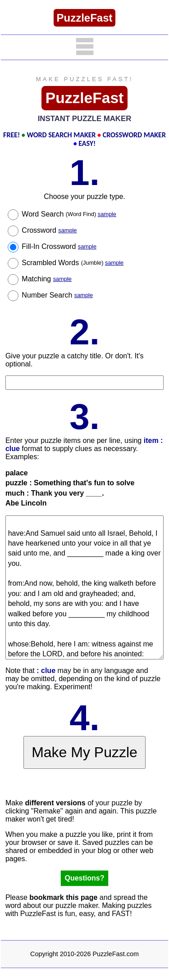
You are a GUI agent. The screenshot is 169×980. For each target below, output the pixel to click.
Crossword (49, 230)
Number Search (57, 295)
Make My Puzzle (84, 752)
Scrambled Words (73, 263)
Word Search (69, 214)
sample (107, 214)
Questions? (84, 878)
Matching (47, 279)
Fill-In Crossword (59, 246)
